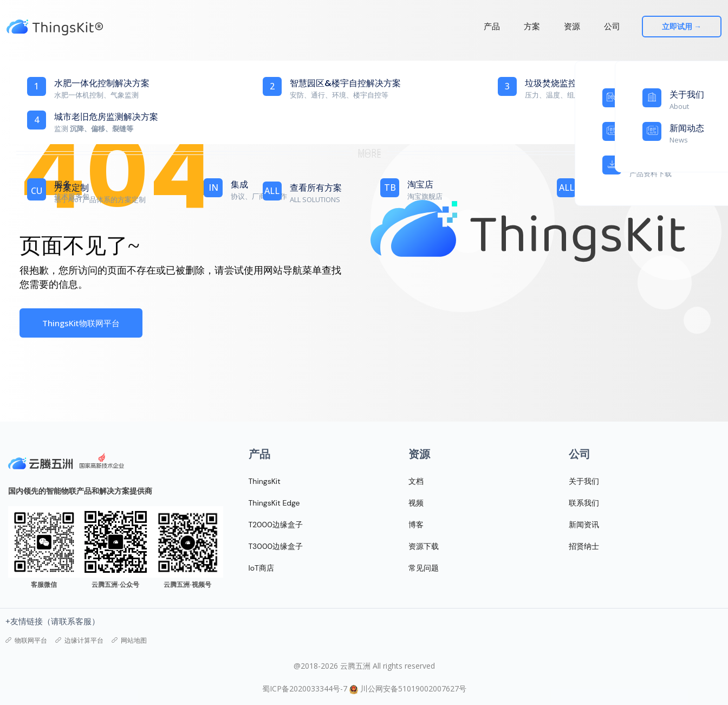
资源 (574, 26)
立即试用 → (687, 27)
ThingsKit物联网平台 (81, 323)
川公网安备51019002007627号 (413, 688)
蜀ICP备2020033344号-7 (305, 688)
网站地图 (129, 641)
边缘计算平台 (79, 641)
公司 (614, 26)
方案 (534, 26)
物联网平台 (26, 641)
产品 (493, 26)
